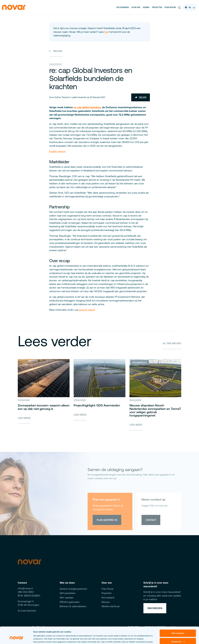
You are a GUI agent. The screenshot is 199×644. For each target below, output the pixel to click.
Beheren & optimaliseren (73, 606)
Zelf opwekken (68, 593)
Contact (151, 520)
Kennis (146, 7)
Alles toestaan (178, 620)
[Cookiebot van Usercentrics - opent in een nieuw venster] (16, 639)
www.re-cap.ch (87, 310)
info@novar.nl (25, 588)
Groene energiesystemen (73, 589)
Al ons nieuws (172, 343)
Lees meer (24, 418)
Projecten (157, 7)
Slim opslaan (67, 598)
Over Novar (170, 7)
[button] (179, 7)
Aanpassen (178, 629)
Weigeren (178, 637)
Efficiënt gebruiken (70, 602)
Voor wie (136, 7)
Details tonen (39, 639)
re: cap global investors (87, 107)
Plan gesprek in (107, 520)
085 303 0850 (26, 592)
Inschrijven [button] (155, 608)
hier (107, 32)
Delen (140, 97)
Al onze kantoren (27, 611)
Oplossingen (123, 7)
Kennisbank (108, 598)
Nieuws (56, 51)
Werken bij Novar (111, 606)
